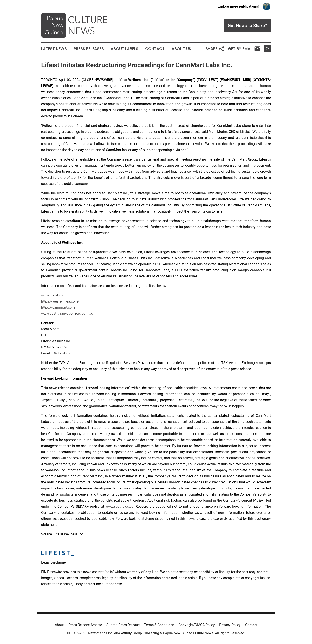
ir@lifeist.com (62, 353)
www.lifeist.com (53, 295)
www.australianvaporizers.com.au (67, 313)
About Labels (124, 49)
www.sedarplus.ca (119, 506)
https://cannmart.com (58, 307)
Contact (155, 49)
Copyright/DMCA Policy (197, 625)
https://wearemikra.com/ (60, 301)
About (59, 625)
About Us (181, 49)
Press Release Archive (85, 625)
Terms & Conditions (159, 625)
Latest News (54, 49)
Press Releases (89, 49)
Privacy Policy (230, 625)
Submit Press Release (123, 625)
